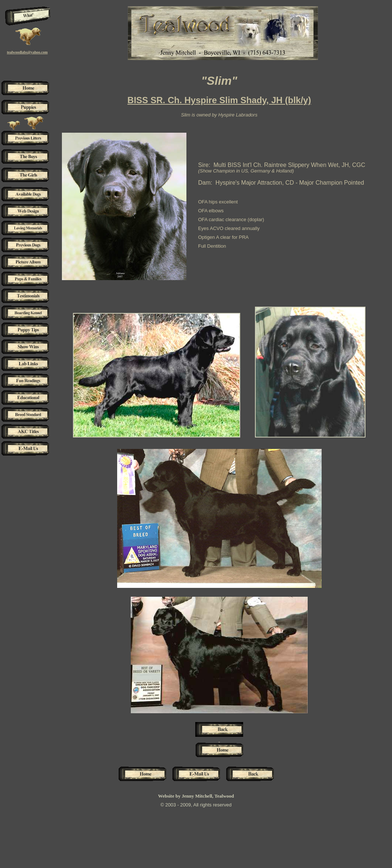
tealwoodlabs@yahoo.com (27, 52)
